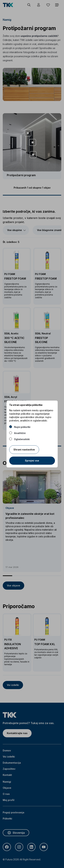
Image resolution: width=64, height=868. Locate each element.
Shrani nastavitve (24, 450)
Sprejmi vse (32, 461)
